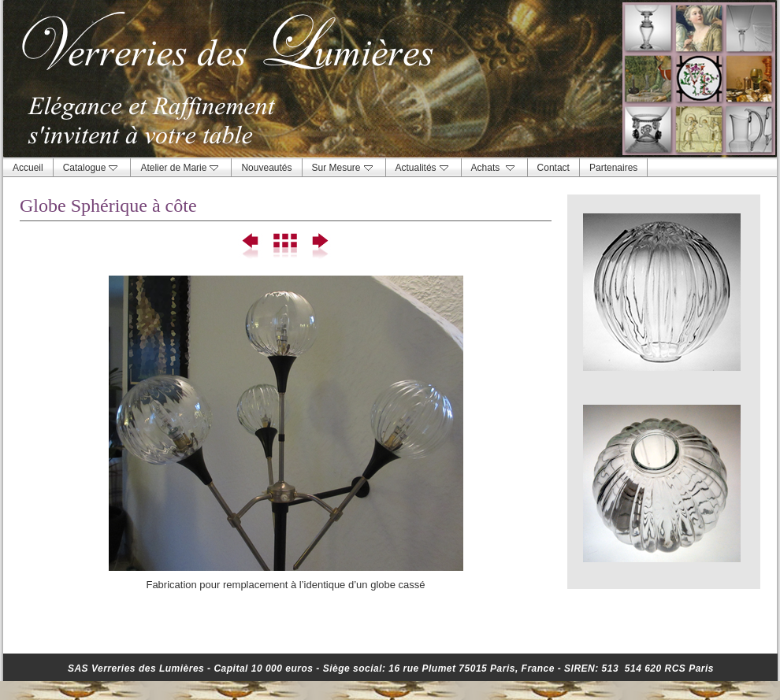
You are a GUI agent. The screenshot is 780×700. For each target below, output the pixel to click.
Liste (286, 246)
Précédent (252, 246)
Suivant (319, 246)
